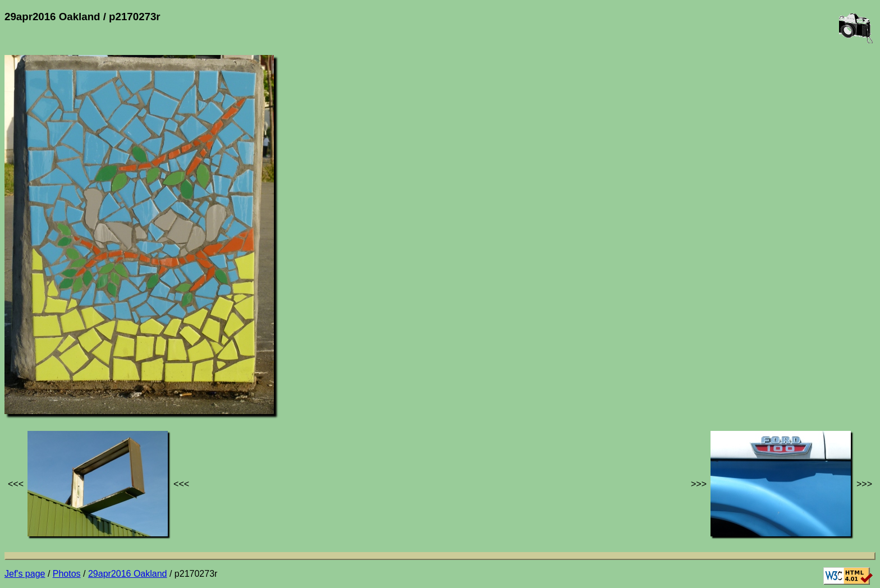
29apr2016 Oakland (128, 574)
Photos (67, 574)
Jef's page (25, 574)
